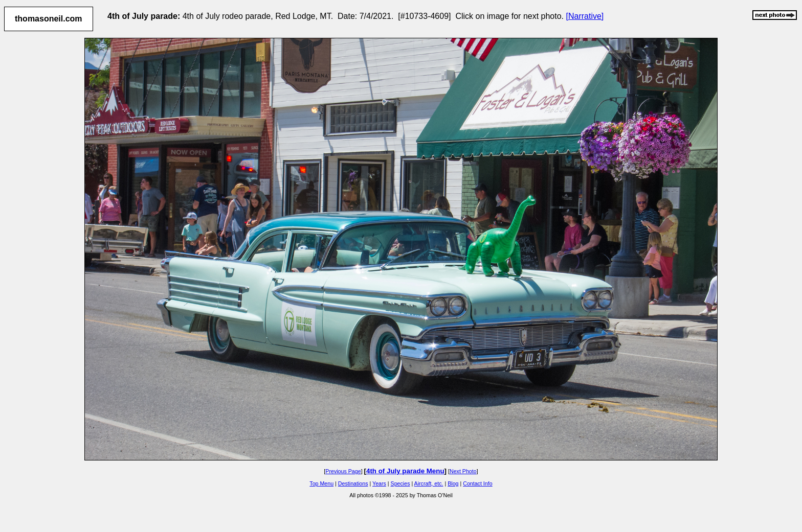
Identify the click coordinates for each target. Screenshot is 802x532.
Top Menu (321, 483)
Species (400, 483)
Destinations (353, 483)
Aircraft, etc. (429, 483)
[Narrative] (585, 16)
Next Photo (463, 471)
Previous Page (343, 471)
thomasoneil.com (49, 19)
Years (379, 483)
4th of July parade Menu (405, 471)
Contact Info (477, 483)
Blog (453, 483)
